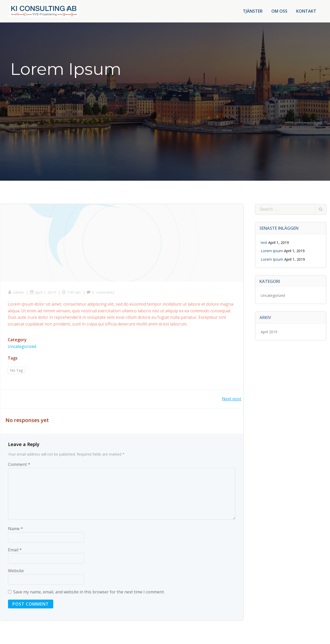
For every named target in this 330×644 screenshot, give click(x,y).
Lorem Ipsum (272, 259)
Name (16, 529)
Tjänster (253, 11)
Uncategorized (22, 347)
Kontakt (306, 11)
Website (16, 571)
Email (15, 550)
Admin (16, 293)
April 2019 (269, 332)
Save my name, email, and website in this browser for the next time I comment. (89, 592)
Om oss (279, 11)
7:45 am (71, 293)
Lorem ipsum (272, 251)
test (264, 242)
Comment (19, 465)
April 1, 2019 (43, 293)
